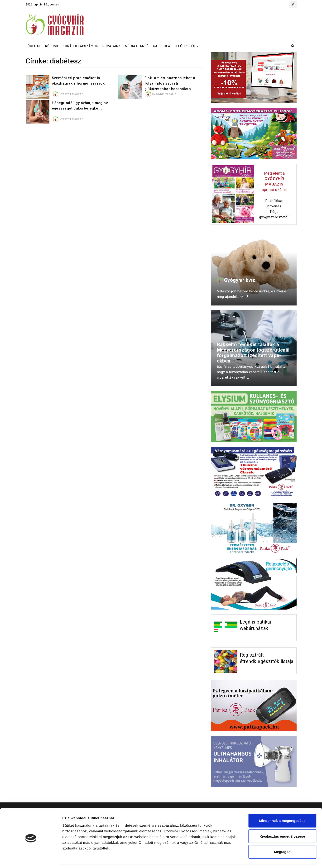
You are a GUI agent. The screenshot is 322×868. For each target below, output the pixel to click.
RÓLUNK (52, 46)
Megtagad (282, 837)
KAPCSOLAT (163, 46)
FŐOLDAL (33, 46)
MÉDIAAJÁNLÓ (137, 46)
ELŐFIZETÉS (187, 46)
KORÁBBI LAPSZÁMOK (80, 46)
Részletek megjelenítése (270, 859)
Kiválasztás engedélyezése (282, 821)
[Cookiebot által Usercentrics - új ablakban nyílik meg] (31, 859)
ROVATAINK (112, 46)
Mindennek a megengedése (282, 806)
